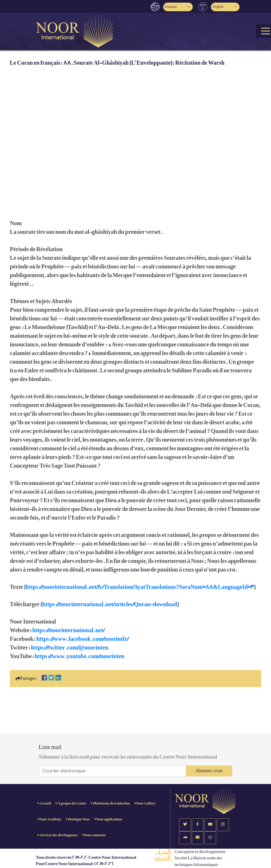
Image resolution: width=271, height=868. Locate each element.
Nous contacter (95, 835)
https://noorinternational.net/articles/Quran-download (109, 604)
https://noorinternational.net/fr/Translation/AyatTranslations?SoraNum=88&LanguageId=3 (140, 587)
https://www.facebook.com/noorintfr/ (82, 639)
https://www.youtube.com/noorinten (79, 656)
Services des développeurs (59, 835)
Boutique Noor (79, 819)
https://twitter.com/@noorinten (70, 648)
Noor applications (109, 819)
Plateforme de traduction (111, 803)
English (218, 7)
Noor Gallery (146, 803)
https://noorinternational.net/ (68, 630)
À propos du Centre (72, 803)
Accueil (45, 803)
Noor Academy (50, 819)
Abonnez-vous (209, 771)
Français (171, 7)
